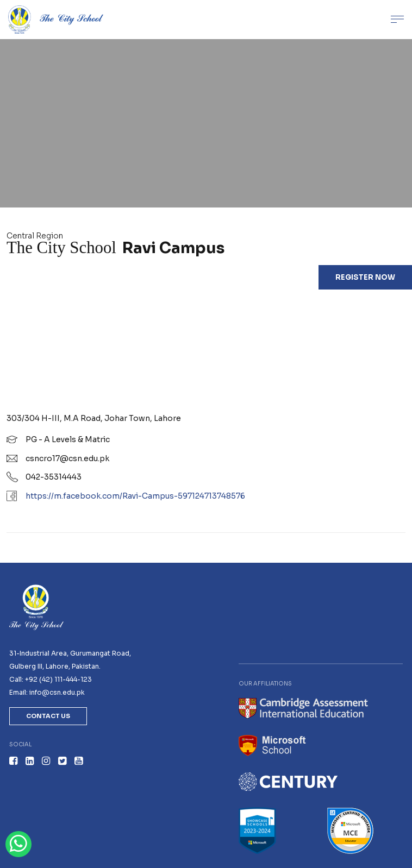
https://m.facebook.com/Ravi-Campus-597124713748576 (135, 496)
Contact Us (48, 716)
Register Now (365, 277)
